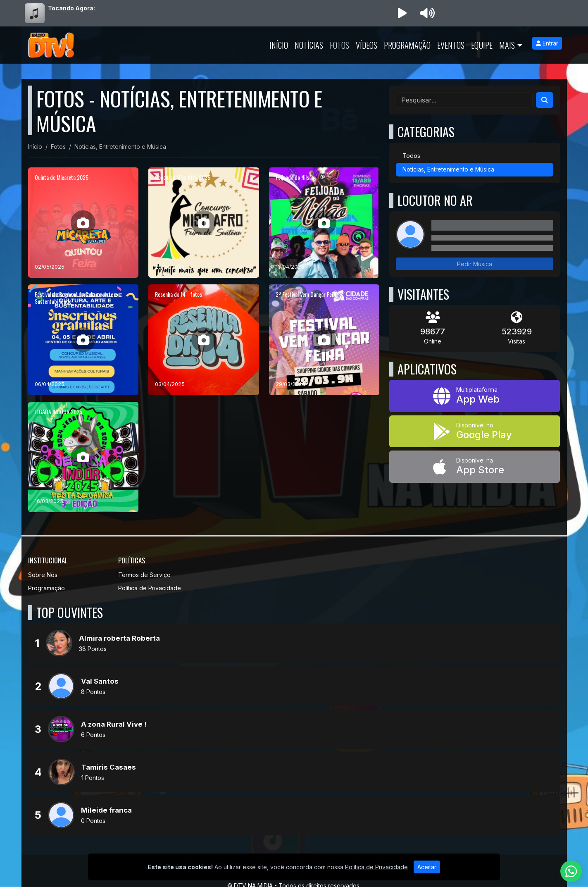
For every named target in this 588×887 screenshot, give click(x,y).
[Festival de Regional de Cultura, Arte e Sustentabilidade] (83, 340)
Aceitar (427, 867)
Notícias (309, 45)
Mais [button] (507, 45)
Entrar (547, 43)
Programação (407, 45)
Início (279, 45)
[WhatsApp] (571, 871)
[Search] (545, 100)
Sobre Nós (43, 575)
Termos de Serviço (144, 575)
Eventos (451, 45)
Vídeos (367, 45)
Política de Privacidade (150, 588)
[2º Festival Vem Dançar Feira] (324, 340)
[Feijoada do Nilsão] (324, 223)
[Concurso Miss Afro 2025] (204, 223)
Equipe (482, 45)
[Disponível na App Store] (475, 467)
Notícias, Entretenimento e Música (448, 169)
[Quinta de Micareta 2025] (83, 223)
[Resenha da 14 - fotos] (204, 340)
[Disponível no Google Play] (475, 432)
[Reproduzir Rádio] (402, 13)
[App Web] (475, 396)
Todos (411, 156)
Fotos (339, 45)
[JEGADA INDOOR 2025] (83, 457)
